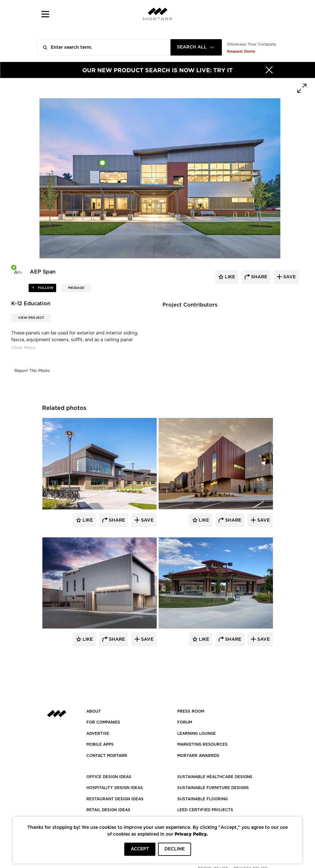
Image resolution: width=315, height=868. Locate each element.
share (258, 277)
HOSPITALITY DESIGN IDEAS (115, 788)
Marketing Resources (202, 744)
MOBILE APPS (100, 744)
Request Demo (241, 51)
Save (147, 520)
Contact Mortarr (107, 756)
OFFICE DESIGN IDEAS (109, 777)
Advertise (98, 733)
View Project (31, 318)
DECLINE (175, 849)
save (289, 277)
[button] (45, 14)
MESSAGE (76, 288)
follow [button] (45, 288)
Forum (185, 722)
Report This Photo (32, 371)
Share (116, 520)
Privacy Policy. (191, 834)
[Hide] (269, 70)
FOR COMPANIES (103, 722)
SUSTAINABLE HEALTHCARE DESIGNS (215, 777)
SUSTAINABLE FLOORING (202, 799)
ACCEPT (140, 849)
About (94, 711)
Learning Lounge (197, 733)
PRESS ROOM (191, 711)
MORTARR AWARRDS (198, 756)
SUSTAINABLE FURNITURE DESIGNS (213, 788)
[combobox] (196, 47)
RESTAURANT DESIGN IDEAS (115, 799)
